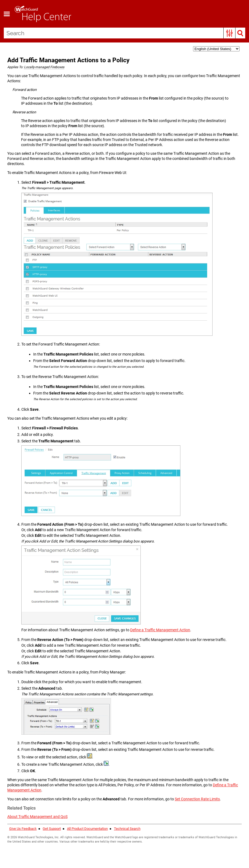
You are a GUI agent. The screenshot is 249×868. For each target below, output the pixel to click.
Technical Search (127, 829)
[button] (229, 33)
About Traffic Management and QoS (37, 817)
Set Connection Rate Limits (197, 799)
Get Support (52, 829)
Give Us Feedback (23, 829)
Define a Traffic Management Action (160, 630)
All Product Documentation (87, 829)
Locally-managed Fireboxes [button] (44, 67)
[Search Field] (125, 33)
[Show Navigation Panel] (7, 14)
